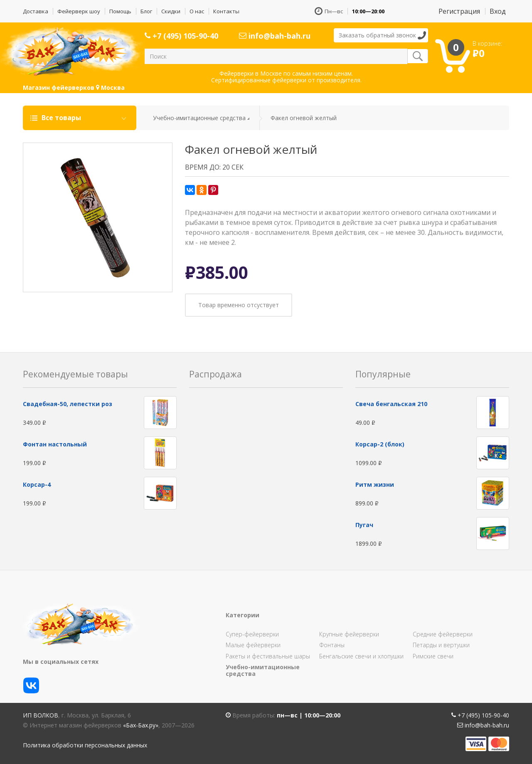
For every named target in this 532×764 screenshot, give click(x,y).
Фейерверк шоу (79, 11)
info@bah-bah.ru (275, 36)
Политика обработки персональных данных (85, 745)
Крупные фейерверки (349, 634)
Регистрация (459, 11)
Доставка (36, 11)
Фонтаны (332, 645)
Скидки (171, 11)
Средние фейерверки (443, 634)
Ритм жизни (375, 484)
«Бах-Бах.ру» (141, 725)
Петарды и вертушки (441, 645)
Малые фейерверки (253, 645)
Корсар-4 (37, 484)
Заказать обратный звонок (377, 35)
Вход (498, 11)
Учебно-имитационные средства (199, 118)
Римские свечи (433, 656)
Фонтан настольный (55, 444)
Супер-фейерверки (252, 634)
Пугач (364, 525)
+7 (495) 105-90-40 (181, 36)
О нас (197, 11)
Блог (146, 11)
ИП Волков (41, 715)
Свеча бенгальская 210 (391, 404)
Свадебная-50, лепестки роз (68, 404)
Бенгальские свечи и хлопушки (361, 656)
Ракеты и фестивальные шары (268, 656)
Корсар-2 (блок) (380, 444)
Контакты (226, 11)
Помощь (120, 11)
